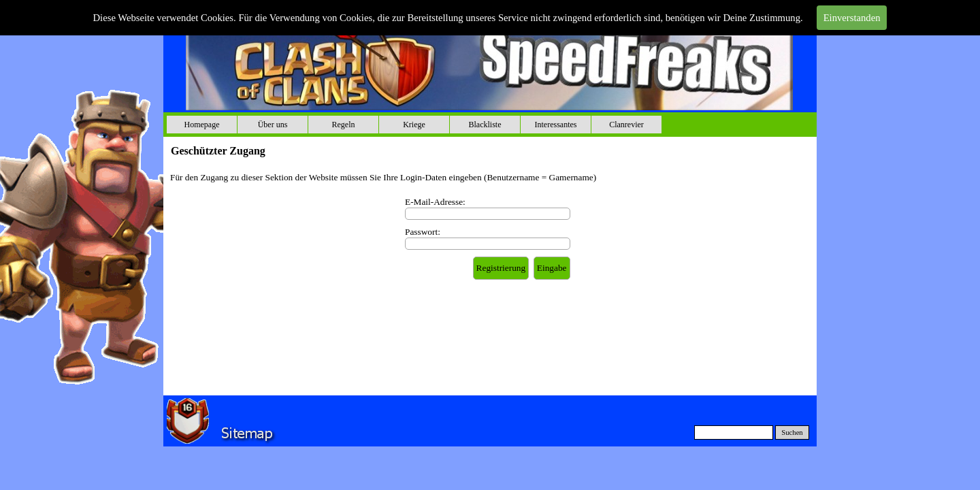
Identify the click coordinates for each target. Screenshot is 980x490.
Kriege (414, 125)
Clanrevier (626, 125)
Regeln (344, 125)
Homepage (202, 125)
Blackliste (485, 125)
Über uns (273, 125)
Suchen (792, 432)
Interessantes (556, 125)
